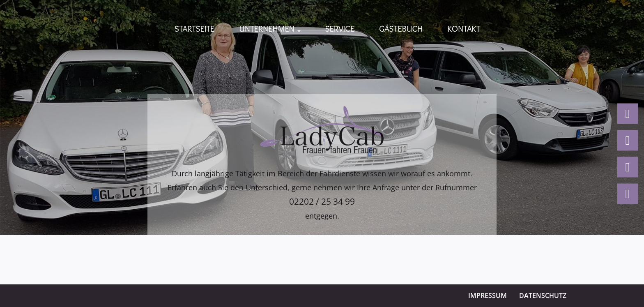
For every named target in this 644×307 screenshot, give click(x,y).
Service (340, 29)
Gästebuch (401, 29)
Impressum (488, 295)
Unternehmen (270, 29)
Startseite (194, 29)
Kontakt (464, 29)
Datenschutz (543, 295)
